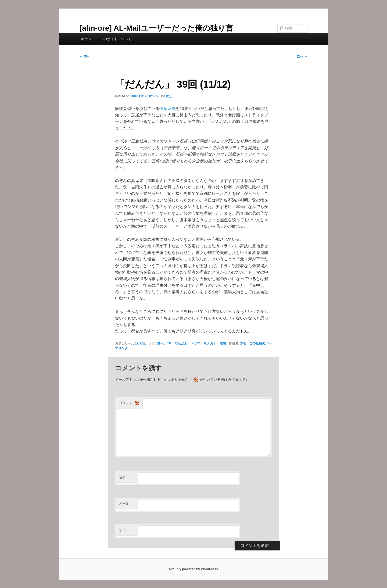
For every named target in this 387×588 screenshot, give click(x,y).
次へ (302, 56)
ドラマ (195, 343)
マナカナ (210, 343)
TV (169, 343)
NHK (160, 343)
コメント (129, 403)
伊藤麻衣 (167, 108)
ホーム (86, 39)
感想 (223, 343)
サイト (124, 530)
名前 (122, 477)
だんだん (139, 343)
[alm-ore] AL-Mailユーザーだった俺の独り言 (156, 28)
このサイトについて (116, 39)
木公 (169, 96)
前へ (85, 56)
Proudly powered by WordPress (193, 569)
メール (124, 503)
